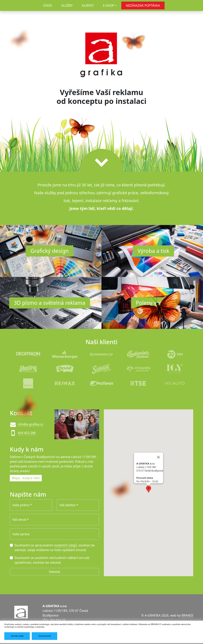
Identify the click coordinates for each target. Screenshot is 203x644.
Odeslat (54, 572)
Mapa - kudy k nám (26, 478)
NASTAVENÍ (45, 636)
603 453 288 (27, 433)
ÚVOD (48, 5)
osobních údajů (66, 545)
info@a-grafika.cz (30, 424)
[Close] (159, 457)
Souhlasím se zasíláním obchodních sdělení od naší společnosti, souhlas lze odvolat (52, 560)
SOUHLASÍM (17, 636)
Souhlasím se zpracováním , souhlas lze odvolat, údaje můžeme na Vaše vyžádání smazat (55, 548)
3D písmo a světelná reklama (50, 303)
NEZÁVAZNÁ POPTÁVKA (143, 5)
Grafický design (50, 251)
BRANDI (187, 615)
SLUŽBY (67, 5)
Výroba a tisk (153, 251)
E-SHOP (109, 5)
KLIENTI (88, 5)
